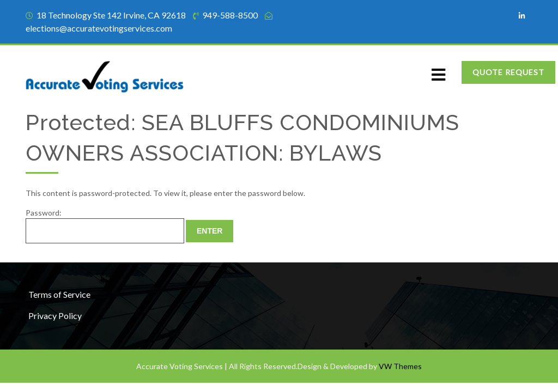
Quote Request (508, 72)
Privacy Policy (55, 316)
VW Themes (399, 366)
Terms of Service (59, 294)
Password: (105, 226)
